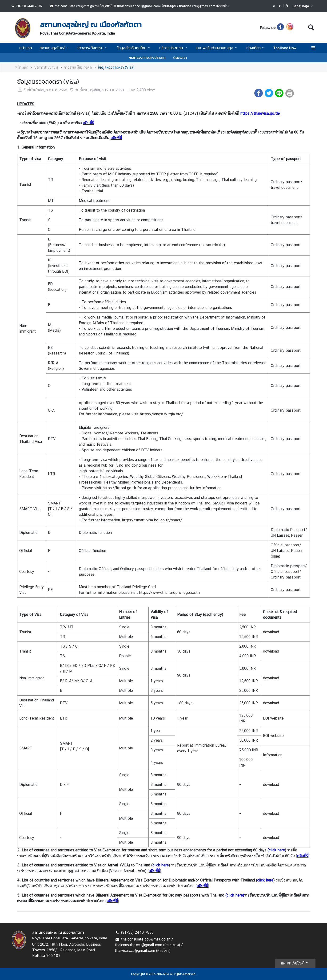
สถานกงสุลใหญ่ (55, 48)
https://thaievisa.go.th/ (260, 113)
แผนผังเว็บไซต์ (295, 963)
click (230, 895)
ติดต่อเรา (180, 57)
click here (161, 865)
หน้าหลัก (22, 67)
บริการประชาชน (174, 48)
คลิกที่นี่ (88, 123)
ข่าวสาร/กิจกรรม (93, 48)
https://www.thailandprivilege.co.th (169, 592)
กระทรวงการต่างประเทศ (147, 57)
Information (273, 755)
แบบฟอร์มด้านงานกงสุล (217, 48)
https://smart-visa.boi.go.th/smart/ (152, 520)
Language (303, 6)
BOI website (273, 718)
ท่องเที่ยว (256, 48)
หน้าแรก (26, 48)
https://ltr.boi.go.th (119, 488)
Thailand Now (285, 48)
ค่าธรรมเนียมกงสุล (78, 67)
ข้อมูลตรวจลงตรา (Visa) (116, 67)
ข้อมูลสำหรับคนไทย (134, 48)
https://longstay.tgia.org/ (161, 414)
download (271, 632)
